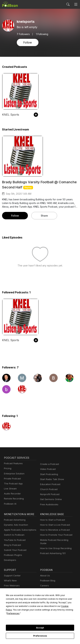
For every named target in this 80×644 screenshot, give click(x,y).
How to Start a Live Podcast (54, 525)
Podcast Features (13, 463)
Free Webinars (11, 586)
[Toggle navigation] (76, 4)
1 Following (41, 34)
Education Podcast (50, 484)
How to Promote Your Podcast (55, 535)
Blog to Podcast (12, 545)
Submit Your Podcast (14, 550)
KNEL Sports (10, 114)
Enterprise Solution (14, 474)
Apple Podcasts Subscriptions (19, 530)
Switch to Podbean (13, 535)
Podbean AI (10, 504)
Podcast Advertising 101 (52, 553)
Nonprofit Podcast (49, 494)
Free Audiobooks (49, 504)
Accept (40, 628)
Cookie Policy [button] (41, 610)
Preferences (40, 636)
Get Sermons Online (50, 499)
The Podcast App (13, 484)
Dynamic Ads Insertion (15, 525)
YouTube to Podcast (14, 540)
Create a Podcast (49, 464)
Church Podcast (48, 489)
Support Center (12, 576)
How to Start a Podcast (52, 520)
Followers (23, 34)
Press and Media (49, 591)
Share (44, 216)
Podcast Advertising (14, 520)
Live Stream (10, 489)
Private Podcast (12, 479)
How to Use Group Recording (55, 548)
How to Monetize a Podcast (54, 530)
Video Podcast (47, 469)
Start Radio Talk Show (51, 479)
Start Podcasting (48, 474)
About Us (45, 576)
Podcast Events (12, 591)
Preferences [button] (41, 613)
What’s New (10, 581)
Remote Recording (13, 499)
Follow (27, 42)
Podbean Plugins (13, 555)
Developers (10, 560)
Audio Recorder (12, 494)
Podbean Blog (47, 581)
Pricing (7, 468)
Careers (44, 586)
